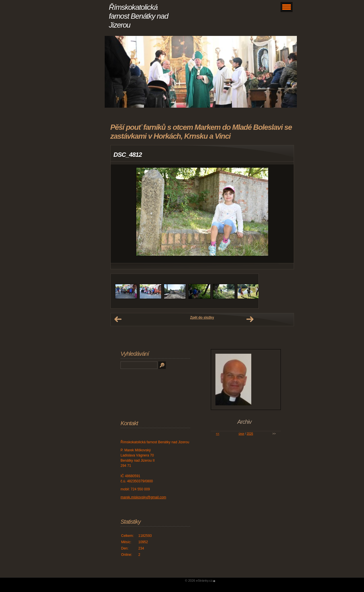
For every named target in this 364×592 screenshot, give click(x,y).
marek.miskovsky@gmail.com (143, 497)
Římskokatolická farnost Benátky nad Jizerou (139, 16)
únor (242, 434)
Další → (250, 319)
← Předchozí (118, 319)
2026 (250, 434)
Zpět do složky (202, 318)
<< (218, 434)
